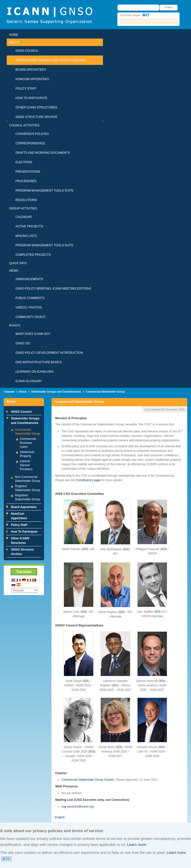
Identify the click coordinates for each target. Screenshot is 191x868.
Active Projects (29, 226)
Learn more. (137, 844)
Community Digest (31, 317)
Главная (9, 392)
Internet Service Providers (26, 465)
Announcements (29, 279)
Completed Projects (33, 255)
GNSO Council (27, 51)
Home (14, 35)
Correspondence (30, 143)
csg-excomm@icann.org (78, 807)
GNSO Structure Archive (36, 117)
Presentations (28, 172)
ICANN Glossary (29, 381)
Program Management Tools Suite (44, 191)
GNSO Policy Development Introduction (49, 353)
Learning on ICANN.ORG (35, 372)
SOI (85, 549)
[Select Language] (25, 590)
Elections (24, 162)
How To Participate (31, 98)
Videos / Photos (29, 307)
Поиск (169, 7)
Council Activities (24, 125)
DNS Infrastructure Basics (39, 362)
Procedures (26, 181)
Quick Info (18, 263)
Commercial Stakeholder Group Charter (88, 780)
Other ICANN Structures (36, 107)
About (14, 42)
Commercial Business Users (28, 443)
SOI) (92, 752)
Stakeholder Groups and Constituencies (50, 60)
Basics (15, 325)
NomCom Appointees (32, 79)
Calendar (24, 217)
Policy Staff (26, 89)
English (60, 817)
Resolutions (26, 200)
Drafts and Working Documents (43, 153)
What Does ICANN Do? (33, 334)
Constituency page (88, 480)
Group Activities (23, 208)
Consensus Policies (32, 134)
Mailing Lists (26, 236)
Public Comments (30, 298)
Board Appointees (31, 70)
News (14, 271)
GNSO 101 (23, 343)
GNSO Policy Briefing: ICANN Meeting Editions (53, 289)
